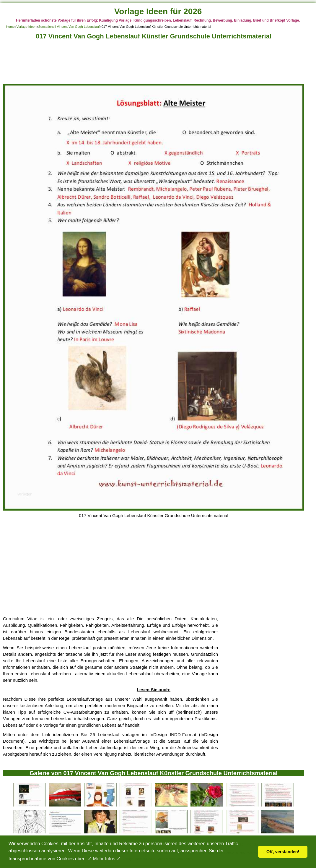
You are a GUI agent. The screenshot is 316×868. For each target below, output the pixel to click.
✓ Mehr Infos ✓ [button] (104, 859)
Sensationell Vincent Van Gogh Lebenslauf (69, 27)
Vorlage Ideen (26, 27)
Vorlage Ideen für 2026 (158, 11)
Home (10, 27)
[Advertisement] (154, 63)
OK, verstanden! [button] (283, 852)
